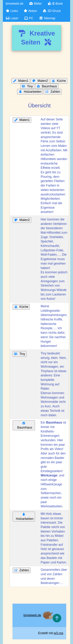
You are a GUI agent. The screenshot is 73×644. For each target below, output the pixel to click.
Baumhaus (47, 86)
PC (29, 18)
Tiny (27, 86)
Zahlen (53, 92)
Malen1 (21, 81)
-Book (55, 4)
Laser (12, 18)
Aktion (30, 11)
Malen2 (40, 81)
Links (12, 11)
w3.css (59, 633)
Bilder (36, 4)
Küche (59, 81)
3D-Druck (52, 11)
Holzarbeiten (30, 92)
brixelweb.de (15, 4)
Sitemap (47, 18)
